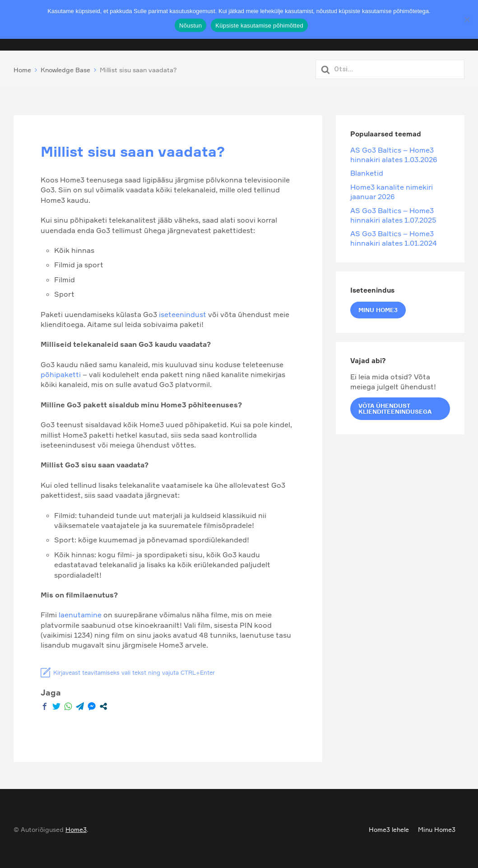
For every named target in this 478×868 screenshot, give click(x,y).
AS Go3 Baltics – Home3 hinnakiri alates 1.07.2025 (393, 213)
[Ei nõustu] (467, 19)
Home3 (76, 828)
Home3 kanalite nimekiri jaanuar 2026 (392, 190)
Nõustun (190, 26)
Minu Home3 (378, 308)
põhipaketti (62, 373)
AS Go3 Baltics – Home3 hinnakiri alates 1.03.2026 (394, 153)
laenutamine (81, 613)
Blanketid (367, 171)
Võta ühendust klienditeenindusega (395, 406)
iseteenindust (183, 312)
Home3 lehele (389, 828)
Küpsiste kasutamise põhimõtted (259, 26)
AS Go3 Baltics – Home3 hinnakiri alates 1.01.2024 (394, 236)
